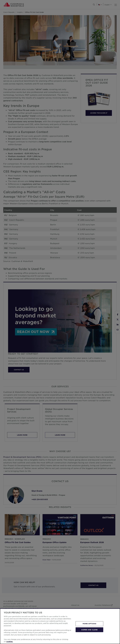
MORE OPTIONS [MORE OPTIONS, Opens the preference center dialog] (89, 624)
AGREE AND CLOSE (89, 630)
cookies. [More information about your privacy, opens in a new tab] (10, 642)
